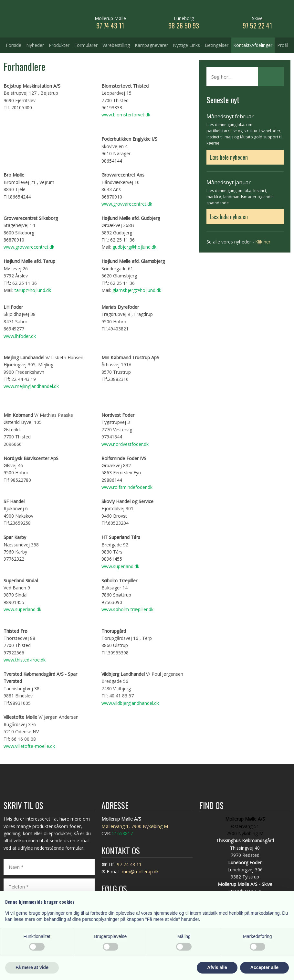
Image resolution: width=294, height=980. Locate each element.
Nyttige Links (186, 45)
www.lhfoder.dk (20, 336)
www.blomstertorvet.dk (126, 115)
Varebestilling (116, 45)
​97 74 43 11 (110, 26)
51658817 (122, 833)
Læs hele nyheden (229, 157)
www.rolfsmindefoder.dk (127, 487)
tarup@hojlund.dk (33, 290)
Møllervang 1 (115, 826)
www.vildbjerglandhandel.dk (130, 703)
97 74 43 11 (129, 864)
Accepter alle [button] (264, 967)
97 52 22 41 (257, 26)
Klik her (263, 242)
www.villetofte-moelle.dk (29, 746)
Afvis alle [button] (217, 967)
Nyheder (35, 45)
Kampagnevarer (151, 45)
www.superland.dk (120, 566)
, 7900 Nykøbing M (148, 826)
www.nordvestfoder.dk (125, 444)
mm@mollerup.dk (140, 872)
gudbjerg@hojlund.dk (134, 247)
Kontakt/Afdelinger (253, 45)
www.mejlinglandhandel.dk (31, 386)
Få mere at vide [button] (32, 967)
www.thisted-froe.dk (25, 660)
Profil (283, 45)
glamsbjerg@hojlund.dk (137, 290)
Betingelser (217, 45)
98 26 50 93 (184, 26)
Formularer (86, 45)
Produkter (59, 45)
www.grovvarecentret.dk (127, 204)
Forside (14, 45)
